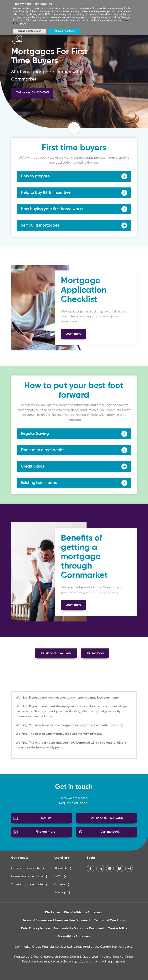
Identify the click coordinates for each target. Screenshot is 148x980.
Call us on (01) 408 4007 (106, 818)
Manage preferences (29, 31)
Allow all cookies (64, 31)
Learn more (74, 334)
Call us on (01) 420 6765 (32, 93)
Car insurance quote (26, 868)
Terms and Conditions (110, 920)
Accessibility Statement (74, 937)
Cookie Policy (117, 929)
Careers (60, 885)
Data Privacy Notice (35, 929)
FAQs (58, 877)
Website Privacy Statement (83, 913)
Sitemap (60, 893)
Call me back (95, 653)
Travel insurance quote (27, 885)
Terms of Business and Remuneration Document (56, 920)
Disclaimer (53, 913)
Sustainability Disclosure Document (79, 929)
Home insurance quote (27, 877)
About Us (61, 868)
